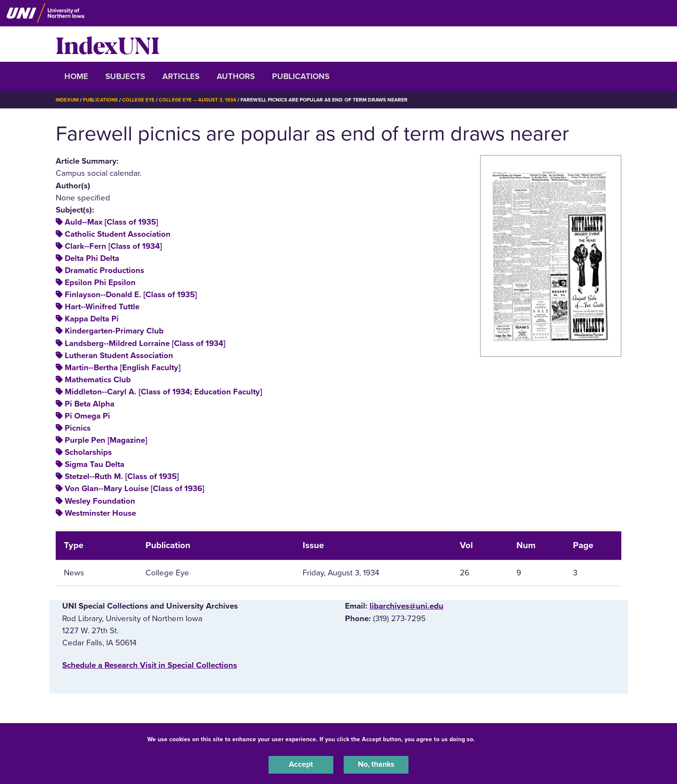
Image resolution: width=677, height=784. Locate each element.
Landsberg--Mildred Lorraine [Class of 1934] (145, 343)
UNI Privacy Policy (504, 738)
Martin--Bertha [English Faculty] (123, 367)
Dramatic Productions (104, 270)
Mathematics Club (98, 380)
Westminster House (100, 513)
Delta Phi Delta (92, 258)
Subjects (125, 76)
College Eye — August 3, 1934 (203, 100)
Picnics (78, 428)
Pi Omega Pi (87, 416)
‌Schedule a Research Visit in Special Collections (150, 665)
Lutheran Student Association (119, 355)
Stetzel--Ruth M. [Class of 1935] (122, 476)
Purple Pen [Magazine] (106, 440)
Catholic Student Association (118, 234)
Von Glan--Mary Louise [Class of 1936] (134, 489)
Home (76, 76)
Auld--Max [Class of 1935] (111, 222)
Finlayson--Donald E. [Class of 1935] (131, 295)
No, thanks (376, 764)
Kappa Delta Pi (92, 319)
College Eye (142, 100)
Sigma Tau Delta (95, 464)
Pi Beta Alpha (90, 404)
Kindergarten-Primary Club (114, 331)
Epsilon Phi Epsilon (100, 282)
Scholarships (88, 452)
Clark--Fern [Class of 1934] (113, 246)
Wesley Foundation (100, 501)
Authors (236, 76)
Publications (301, 76)
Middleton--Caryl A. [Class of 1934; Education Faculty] (163, 392)
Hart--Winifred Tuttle (102, 307)
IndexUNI (108, 44)
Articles (181, 76)
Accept (301, 764)
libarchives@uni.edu (407, 606)
